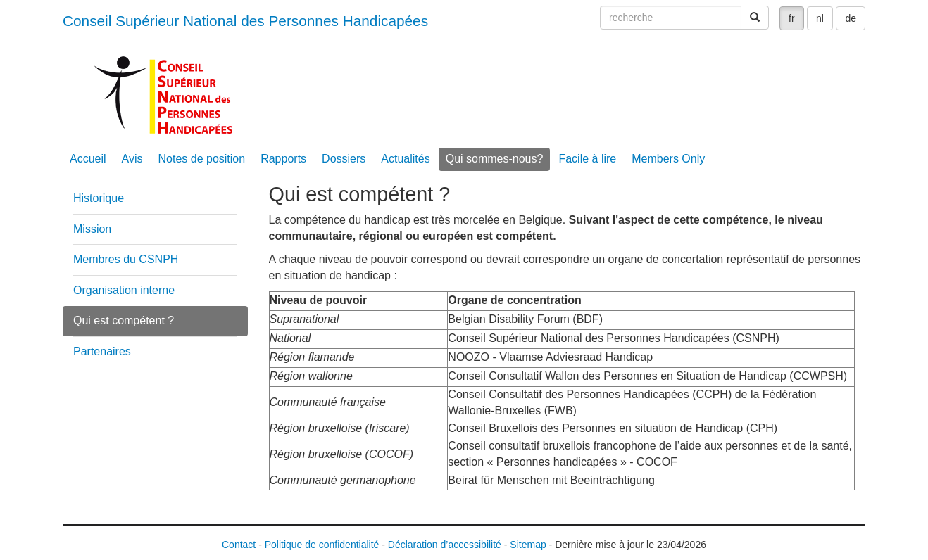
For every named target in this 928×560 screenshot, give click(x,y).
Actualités (405, 159)
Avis (132, 159)
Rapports (283, 159)
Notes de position (202, 159)
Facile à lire (587, 159)
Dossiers (344, 159)
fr (792, 18)
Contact (239, 545)
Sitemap (528, 545)
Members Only (668, 159)
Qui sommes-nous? (495, 159)
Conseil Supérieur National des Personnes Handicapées (245, 21)
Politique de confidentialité (322, 545)
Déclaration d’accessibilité (445, 545)
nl (820, 18)
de (851, 18)
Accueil (88, 159)
